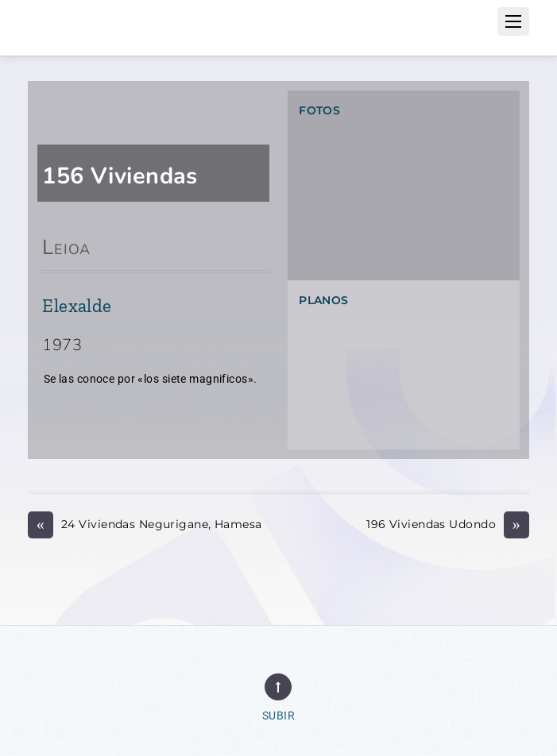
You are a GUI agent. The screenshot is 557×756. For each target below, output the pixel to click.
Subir (278, 716)
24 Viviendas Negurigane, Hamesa (145, 525)
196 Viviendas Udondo (448, 525)
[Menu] (513, 21)
